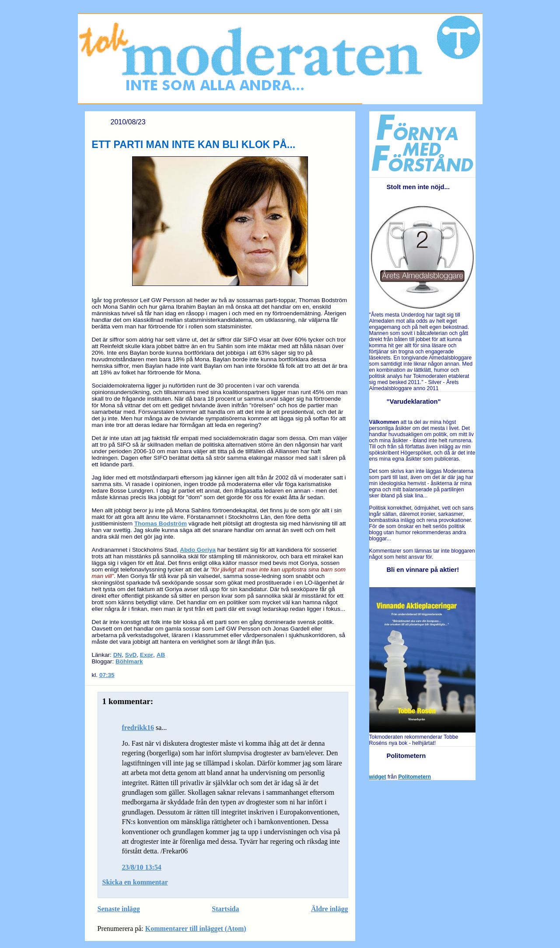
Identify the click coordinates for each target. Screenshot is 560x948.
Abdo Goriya (198, 550)
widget (378, 777)
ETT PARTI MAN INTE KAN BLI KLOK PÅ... (194, 144)
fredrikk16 (138, 728)
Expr (147, 655)
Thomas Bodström (161, 523)
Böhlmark (129, 661)
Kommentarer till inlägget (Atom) (196, 929)
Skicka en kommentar (135, 882)
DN (118, 655)
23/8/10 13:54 (142, 867)
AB (161, 655)
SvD (131, 655)
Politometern (415, 777)
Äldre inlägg (330, 909)
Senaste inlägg (119, 909)
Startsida (225, 909)
